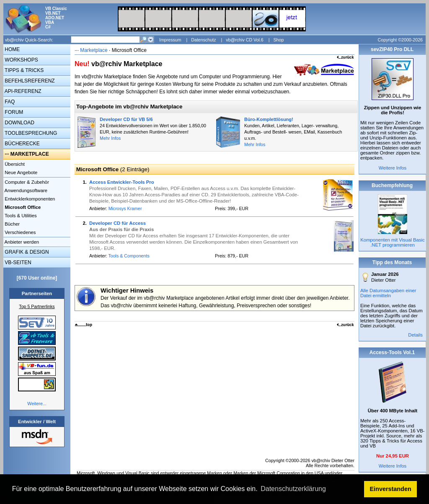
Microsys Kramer (125, 208)
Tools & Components (129, 256)
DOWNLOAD (19, 123)
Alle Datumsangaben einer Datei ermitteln (388, 293)
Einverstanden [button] (391, 489)
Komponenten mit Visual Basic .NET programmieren (392, 242)
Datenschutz (203, 40)
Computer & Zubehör (26, 182)
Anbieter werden (21, 242)
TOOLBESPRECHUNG (30, 133)
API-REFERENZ (22, 91)
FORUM (13, 112)
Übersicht (14, 164)
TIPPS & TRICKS (23, 70)
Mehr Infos (110, 138)
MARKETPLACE (30, 154)
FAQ (9, 102)
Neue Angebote (20, 172)
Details (415, 335)
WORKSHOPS (21, 60)
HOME (12, 49)
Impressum (170, 40)
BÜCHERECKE (22, 144)
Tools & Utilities (20, 216)
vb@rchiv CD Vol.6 (245, 40)
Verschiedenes (19, 232)
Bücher (12, 224)
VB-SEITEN (17, 262)
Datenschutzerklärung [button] (293, 489)
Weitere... (37, 404)
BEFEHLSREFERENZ (29, 81)
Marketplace (94, 50)
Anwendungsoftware (25, 190)
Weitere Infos (393, 168)
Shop (278, 40)
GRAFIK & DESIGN (26, 252)
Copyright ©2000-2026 (400, 40)
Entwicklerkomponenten (29, 199)
